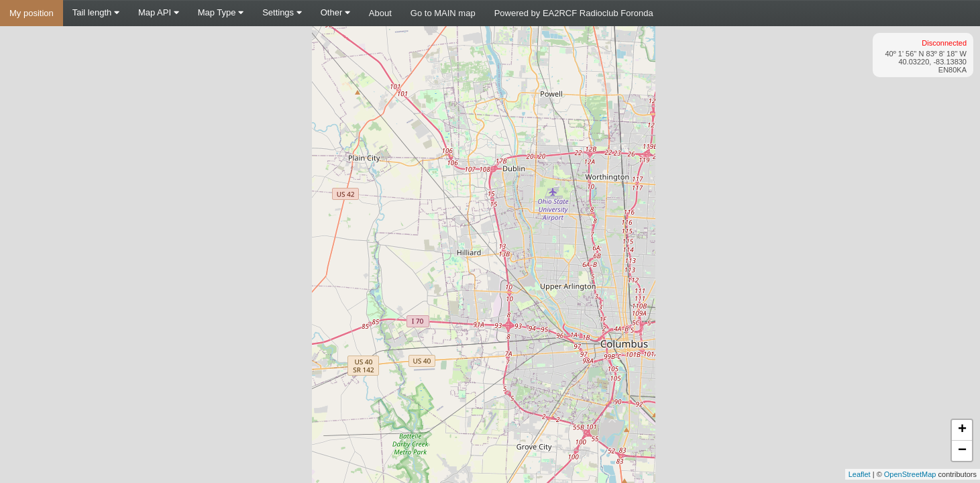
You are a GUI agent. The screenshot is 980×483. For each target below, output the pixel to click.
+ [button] (962, 430)
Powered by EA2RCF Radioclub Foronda (574, 13)
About (380, 13)
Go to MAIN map (443, 13)
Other (335, 12)
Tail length (96, 12)
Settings (282, 12)
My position (32, 13)
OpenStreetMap (910, 474)
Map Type (221, 12)
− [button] (962, 451)
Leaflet (860, 474)
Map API (159, 12)
